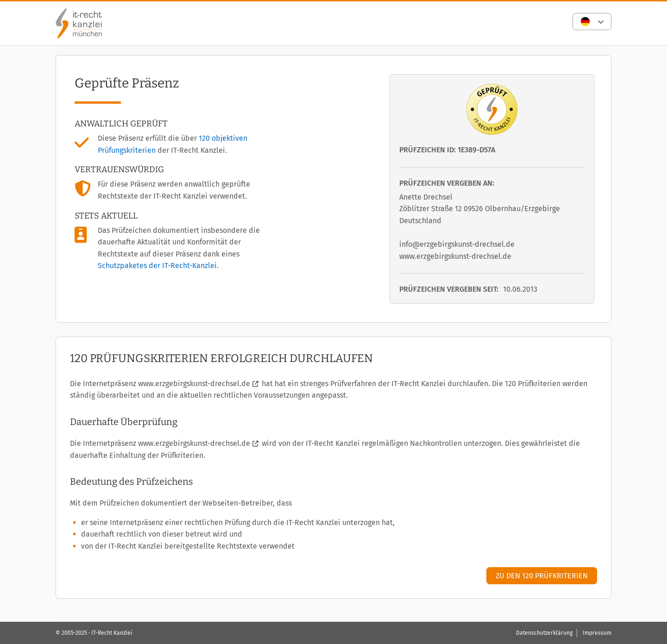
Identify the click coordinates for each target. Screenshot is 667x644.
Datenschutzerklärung (544, 633)
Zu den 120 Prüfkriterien (542, 576)
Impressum (597, 633)
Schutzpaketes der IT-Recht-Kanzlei (157, 266)
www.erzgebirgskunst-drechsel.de (194, 384)
